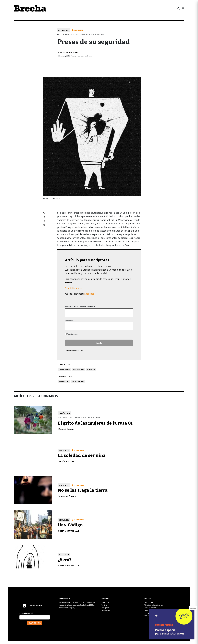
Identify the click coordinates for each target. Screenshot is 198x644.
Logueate (89, 294)
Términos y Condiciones (154, 605)
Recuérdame (71, 334)
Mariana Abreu (67, 496)
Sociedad (91, 369)
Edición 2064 (64, 413)
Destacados (64, 30)
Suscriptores (78, 381)
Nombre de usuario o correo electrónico (80, 307)
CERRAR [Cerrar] (193, 608)
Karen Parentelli (68, 52)
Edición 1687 (78, 369)
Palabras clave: (65, 377)
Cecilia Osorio (66, 429)
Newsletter (106, 610)
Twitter (104, 605)
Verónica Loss (66, 461)
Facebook (105, 602)
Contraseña (69, 321)
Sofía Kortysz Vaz (69, 531)
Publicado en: (64, 365)
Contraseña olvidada (74, 351)
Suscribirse (149, 602)
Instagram (105, 608)
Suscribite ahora (73, 288)
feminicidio (64, 381)
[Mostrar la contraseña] (129, 326)
